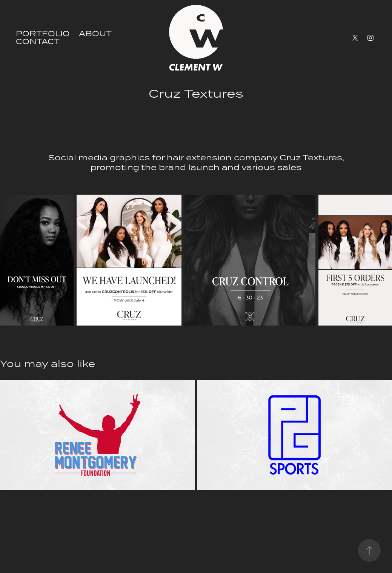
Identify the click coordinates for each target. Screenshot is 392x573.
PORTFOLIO (43, 33)
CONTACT (38, 41)
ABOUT (95, 33)
